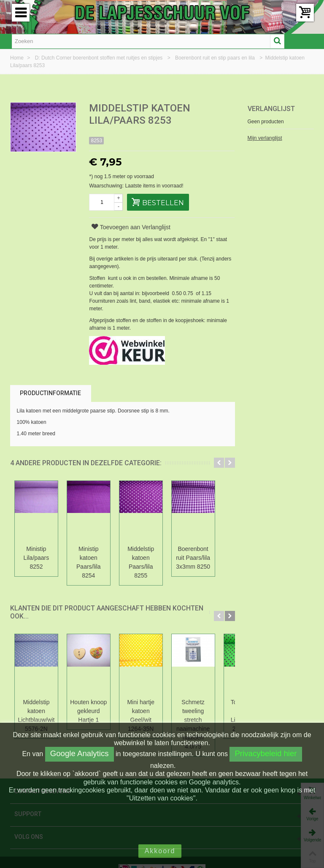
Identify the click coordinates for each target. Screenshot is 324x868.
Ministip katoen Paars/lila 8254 (93, 553)
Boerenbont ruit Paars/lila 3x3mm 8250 (205, 558)
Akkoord (160, 851)
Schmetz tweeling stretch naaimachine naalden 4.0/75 (205, 707)
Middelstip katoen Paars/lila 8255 (150, 558)
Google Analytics (80, 753)
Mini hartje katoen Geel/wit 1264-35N (149, 702)
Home (18, 58)
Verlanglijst (271, 109)
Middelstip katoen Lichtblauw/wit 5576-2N (38, 707)
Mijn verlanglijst (265, 138)
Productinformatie (50, 393)
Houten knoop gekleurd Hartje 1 (94, 702)
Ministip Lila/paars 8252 (38, 553)
